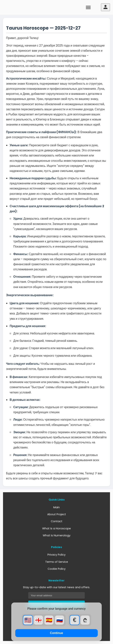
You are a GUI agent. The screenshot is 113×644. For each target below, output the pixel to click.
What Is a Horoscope (56, 528)
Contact (57, 521)
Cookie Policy (57, 569)
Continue (56, 633)
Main (56, 507)
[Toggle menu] (88, 7)
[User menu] (105, 7)
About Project (57, 514)
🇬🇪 (39, 620)
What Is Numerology (57, 535)
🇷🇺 (60, 620)
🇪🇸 (49, 620)
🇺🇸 (28, 620)
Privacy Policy (56, 555)
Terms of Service (57, 562)
